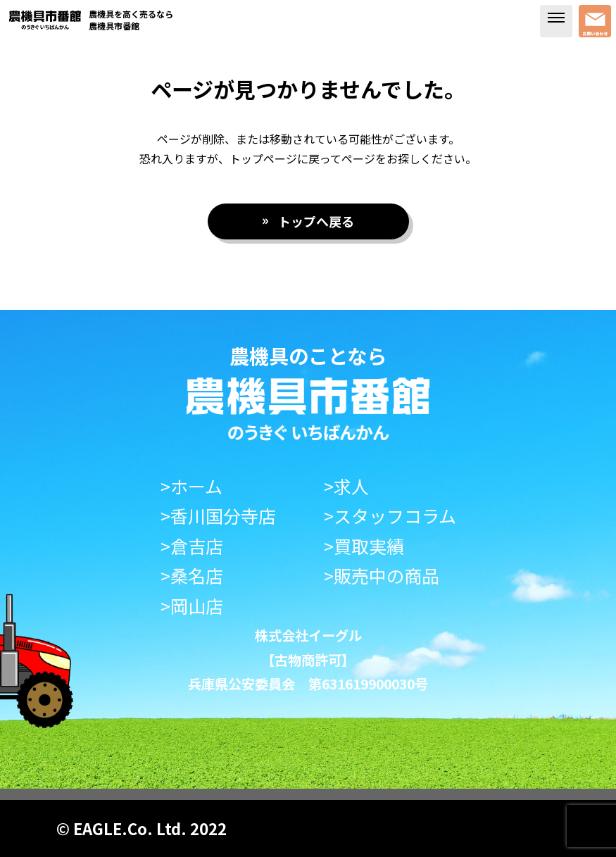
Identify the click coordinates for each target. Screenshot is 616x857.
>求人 (346, 486)
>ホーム (191, 486)
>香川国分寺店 (218, 516)
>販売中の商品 (382, 576)
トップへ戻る (316, 221)
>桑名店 (192, 576)
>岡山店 (192, 606)
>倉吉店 (192, 546)
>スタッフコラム (390, 516)
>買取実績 (364, 546)
